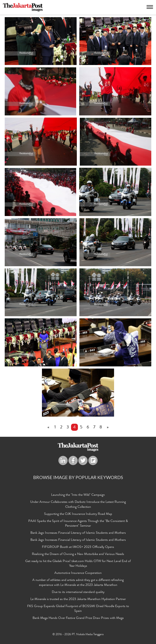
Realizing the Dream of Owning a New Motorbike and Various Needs (78, 554)
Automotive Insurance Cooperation (78, 573)
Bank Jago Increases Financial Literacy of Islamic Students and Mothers (78, 533)
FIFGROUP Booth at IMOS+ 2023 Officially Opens (78, 547)
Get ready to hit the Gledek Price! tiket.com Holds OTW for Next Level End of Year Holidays (78, 564)
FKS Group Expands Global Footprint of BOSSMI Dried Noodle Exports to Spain (78, 609)
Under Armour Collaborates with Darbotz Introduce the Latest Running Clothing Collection (78, 505)
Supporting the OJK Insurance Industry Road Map (78, 514)
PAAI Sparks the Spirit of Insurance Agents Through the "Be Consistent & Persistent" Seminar (78, 524)
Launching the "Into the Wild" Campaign (78, 495)
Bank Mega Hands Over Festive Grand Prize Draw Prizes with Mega (78, 618)
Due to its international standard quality (78, 592)
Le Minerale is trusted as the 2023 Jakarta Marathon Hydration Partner (78, 599)
